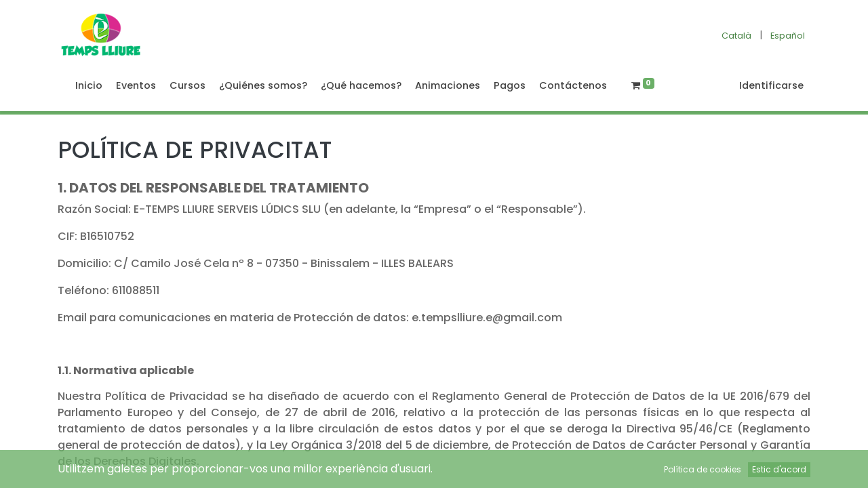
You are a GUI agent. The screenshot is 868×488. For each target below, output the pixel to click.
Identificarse (771, 85)
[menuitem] (89, 86)
